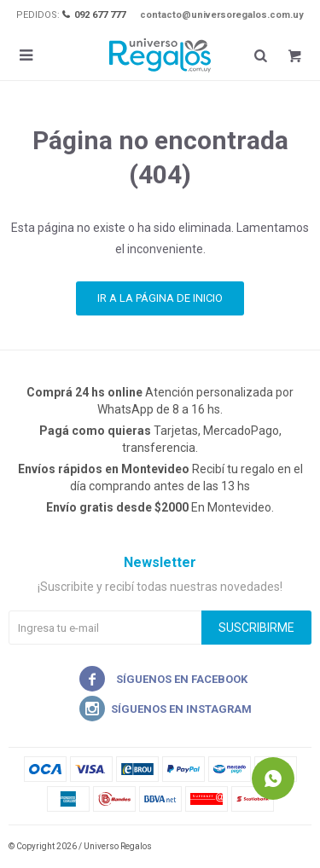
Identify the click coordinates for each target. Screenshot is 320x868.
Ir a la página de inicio (160, 298)
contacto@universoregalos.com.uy (222, 15)
